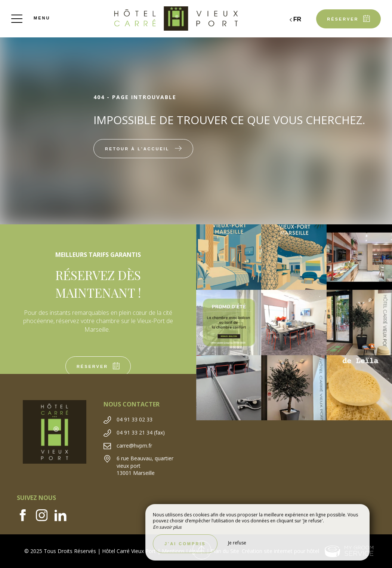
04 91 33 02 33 (135, 419)
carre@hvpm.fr (134, 446)
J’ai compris (185, 544)
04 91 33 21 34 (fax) (141, 432)
